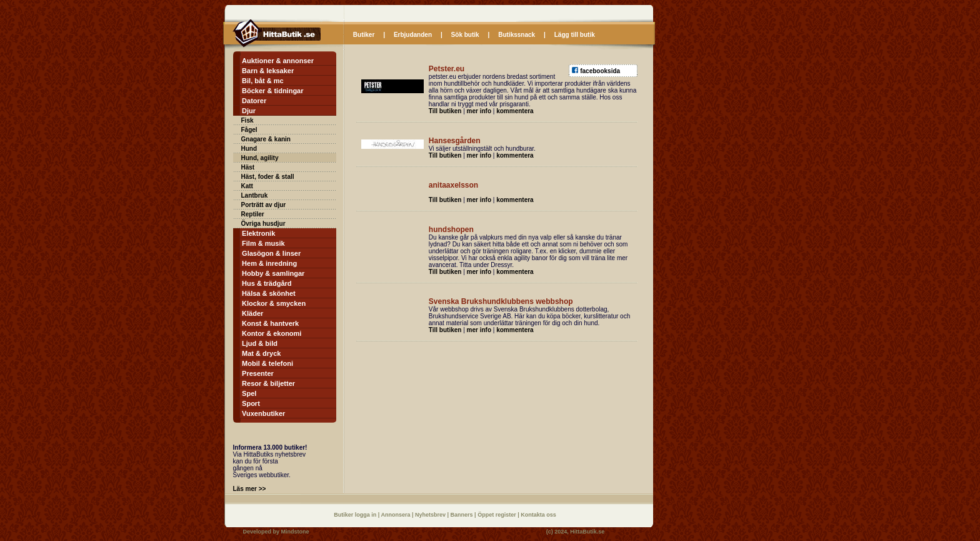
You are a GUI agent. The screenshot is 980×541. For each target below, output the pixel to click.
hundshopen (451, 230)
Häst (248, 167)
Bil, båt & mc (263, 81)
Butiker (364, 35)
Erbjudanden (413, 35)
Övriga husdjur (263, 224)
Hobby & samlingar (273, 273)
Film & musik (263, 243)
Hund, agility (260, 158)
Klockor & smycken (274, 303)
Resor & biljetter (268, 383)
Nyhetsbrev (431, 515)
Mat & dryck (261, 353)
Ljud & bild (260, 343)
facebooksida (600, 71)
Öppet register (497, 515)
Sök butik (465, 35)
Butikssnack (517, 35)
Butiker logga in (356, 515)
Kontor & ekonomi (272, 333)
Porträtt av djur (264, 205)
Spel (249, 393)
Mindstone (295, 532)
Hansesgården (455, 141)
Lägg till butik (575, 35)
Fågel (249, 130)
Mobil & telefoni (267, 363)
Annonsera (396, 515)
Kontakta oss (538, 515)
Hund (249, 149)
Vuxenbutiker (263, 413)
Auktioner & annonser (278, 61)
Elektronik (258, 233)
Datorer (254, 101)
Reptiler (253, 214)
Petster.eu (447, 69)
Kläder (252, 313)
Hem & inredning (269, 263)
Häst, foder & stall (268, 177)
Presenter (258, 373)
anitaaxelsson (453, 185)
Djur (249, 111)
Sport (251, 403)
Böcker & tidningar (272, 91)
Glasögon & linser (271, 253)
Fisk (247, 120)
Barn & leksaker (268, 71)
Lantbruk (255, 195)
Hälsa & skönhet (269, 293)
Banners (463, 515)
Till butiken (445, 111)
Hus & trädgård (267, 283)
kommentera (515, 111)
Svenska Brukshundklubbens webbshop (501, 301)
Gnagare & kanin (266, 139)
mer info (479, 111)
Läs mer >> (250, 489)
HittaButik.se (587, 532)
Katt (247, 186)
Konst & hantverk (270, 323)
